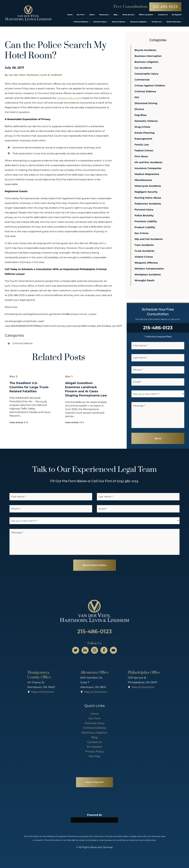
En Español (95, 747)
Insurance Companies (148, 168)
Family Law (142, 145)
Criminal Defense (23, 343)
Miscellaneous (144, 180)
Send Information (95, 565)
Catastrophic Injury (147, 74)
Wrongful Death (145, 280)
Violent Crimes (144, 257)
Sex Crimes (142, 233)
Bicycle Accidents (146, 50)
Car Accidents (144, 68)
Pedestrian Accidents (148, 204)
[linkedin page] (85, 650)
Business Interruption (148, 56)
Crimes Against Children (150, 86)
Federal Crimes (144, 151)
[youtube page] (113, 650)
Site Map (95, 756)
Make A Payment (94, 782)
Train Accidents (145, 245)
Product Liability (145, 227)
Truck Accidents (145, 251)
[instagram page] (94, 650)
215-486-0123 (165, 7)
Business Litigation (147, 62)
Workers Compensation (150, 269)
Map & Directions (43, 692)
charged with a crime (69, 98)
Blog (94, 737)
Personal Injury (144, 210)
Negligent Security (147, 192)
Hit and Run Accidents (149, 162)
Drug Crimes (143, 127)
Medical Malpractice (147, 174)
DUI (137, 97)
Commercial (142, 80)
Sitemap (108, 847)
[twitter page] (76, 650)
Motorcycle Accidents (148, 186)
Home (94, 714)
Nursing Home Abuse (148, 198)
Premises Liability (146, 221)
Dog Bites (141, 115)
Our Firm (95, 718)
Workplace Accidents (148, 275)
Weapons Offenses (147, 263)
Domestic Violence (147, 121)
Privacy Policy (95, 752)
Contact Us (95, 742)
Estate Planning (145, 133)
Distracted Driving (146, 103)
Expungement (144, 139)
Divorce (140, 109)
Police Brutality (145, 215)
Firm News (142, 156)
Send (158, 438)
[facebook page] (104, 650)
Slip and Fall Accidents (149, 239)
